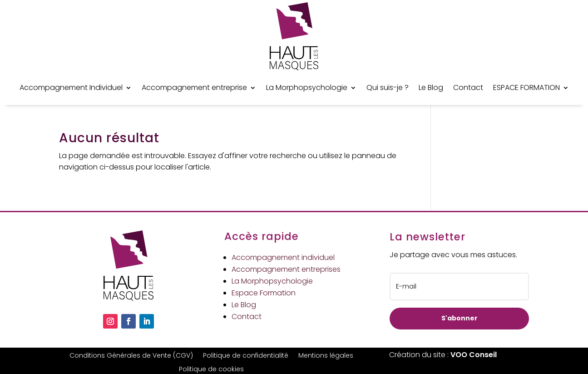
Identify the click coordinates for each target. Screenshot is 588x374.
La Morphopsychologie (307, 87)
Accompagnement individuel (283, 257)
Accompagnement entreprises (286, 269)
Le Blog (431, 87)
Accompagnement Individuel (71, 87)
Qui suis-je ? (388, 87)
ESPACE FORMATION (526, 87)
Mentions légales (326, 356)
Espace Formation (264, 293)
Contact (468, 87)
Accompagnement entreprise (194, 87)
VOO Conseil (474, 355)
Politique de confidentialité (246, 356)
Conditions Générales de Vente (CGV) (131, 356)
